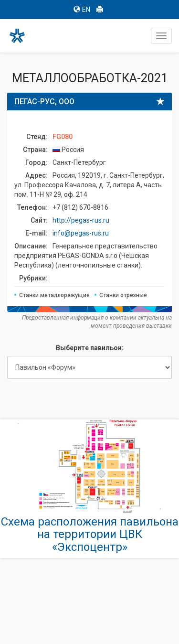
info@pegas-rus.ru (81, 233)
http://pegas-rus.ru (81, 220)
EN (82, 10)
